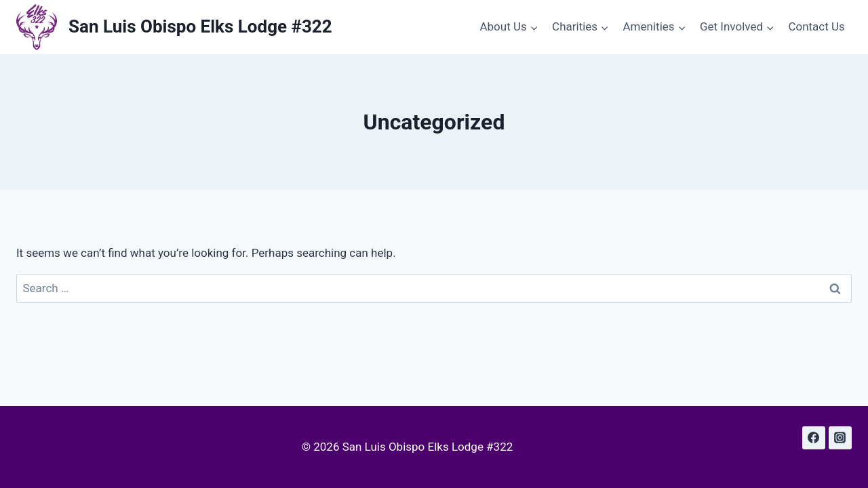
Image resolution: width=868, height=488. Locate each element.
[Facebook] (814, 438)
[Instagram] (840, 438)
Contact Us (816, 26)
